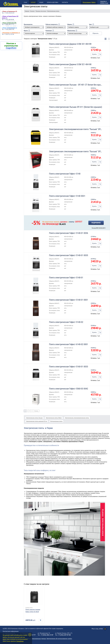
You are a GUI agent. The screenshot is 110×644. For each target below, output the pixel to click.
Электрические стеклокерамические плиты (77, 418)
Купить (94, 54)
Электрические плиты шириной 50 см (37, 421)
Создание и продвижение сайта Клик (55, 643)
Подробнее (20, 641)
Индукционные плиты (56, 421)
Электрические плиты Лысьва (34, 418)
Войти (93, 2)
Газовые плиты (29, 607)
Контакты (65, 2)
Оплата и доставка (53, 2)
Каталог (33, 2)
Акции (41, 2)
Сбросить (95, 33)
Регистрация (87, 2)
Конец (36, 411)
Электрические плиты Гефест (54, 418)
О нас (25, 2)
